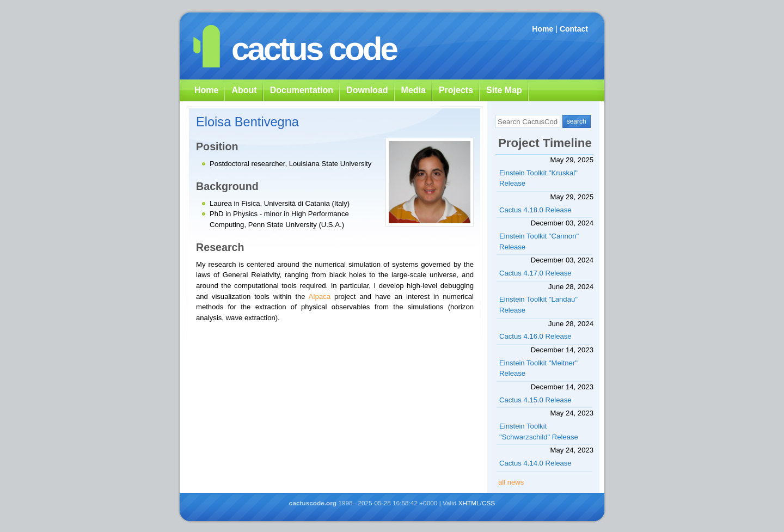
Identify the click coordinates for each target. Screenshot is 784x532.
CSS (488, 503)
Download (367, 90)
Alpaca (320, 296)
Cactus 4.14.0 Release (535, 463)
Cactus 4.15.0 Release (535, 400)
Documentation (302, 90)
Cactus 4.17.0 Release (535, 273)
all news (511, 482)
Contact (574, 29)
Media (414, 90)
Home (543, 29)
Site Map (504, 90)
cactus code (314, 49)
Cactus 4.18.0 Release (535, 210)
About (244, 90)
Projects (456, 90)
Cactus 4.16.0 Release (535, 336)
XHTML (469, 503)
